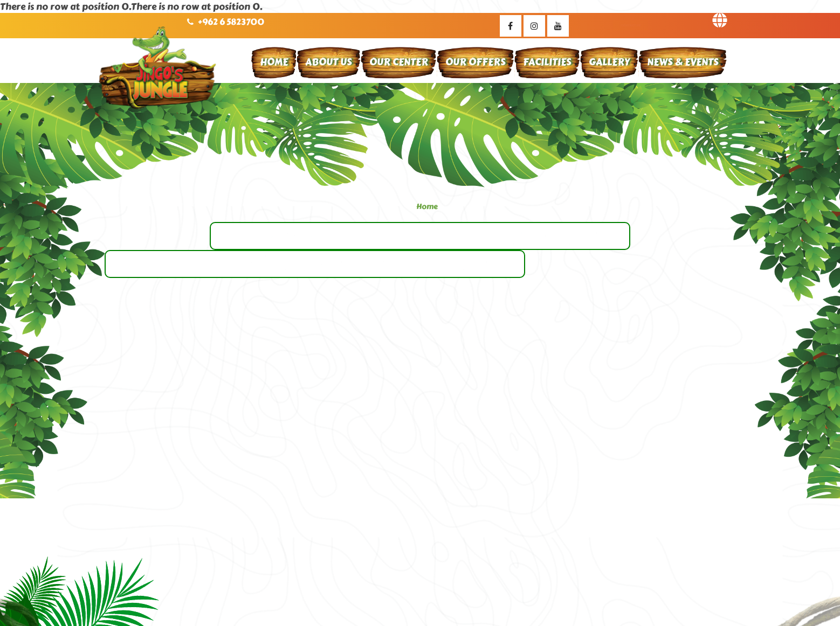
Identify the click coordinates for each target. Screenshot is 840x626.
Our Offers (476, 62)
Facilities (547, 62)
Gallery (609, 62)
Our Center (399, 62)
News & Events (683, 62)
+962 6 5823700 (231, 22)
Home (274, 62)
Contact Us (631, 25)
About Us (329, 62)
